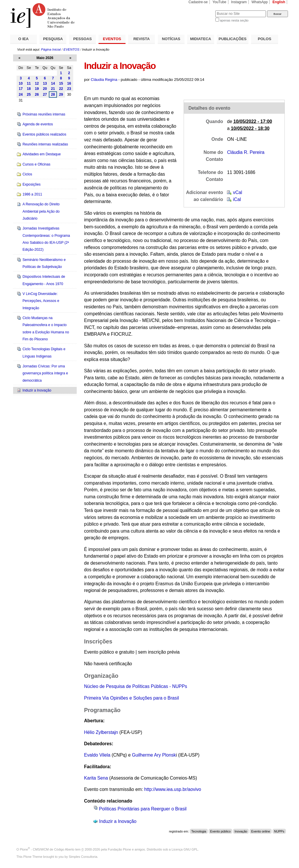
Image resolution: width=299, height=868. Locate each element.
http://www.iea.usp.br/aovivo (173, 789)
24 (21, 95)
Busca (201, 10)
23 (69, 89)
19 (37, 89)
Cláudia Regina (104, 80)
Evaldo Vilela (97, 755)
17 (21, 89)
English (279, 2)
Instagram (239, 2)
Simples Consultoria (83, 857)
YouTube (219, 2)
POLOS (264, 39)
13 (45, 83)
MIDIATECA (200, 39)
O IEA (24, 39)
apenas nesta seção (234, 20)
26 (37, 95)
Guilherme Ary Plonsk (154, 755)
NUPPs (279, 831)
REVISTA (142, 39)
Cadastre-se (198, 2)
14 (53, 83)
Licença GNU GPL (185, 849)
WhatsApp (259, 2)
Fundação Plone (119, 849)
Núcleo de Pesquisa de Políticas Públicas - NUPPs (136, 686)
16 (69, 83)
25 (29, 95)
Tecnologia (199, 831)
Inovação (241, 831)
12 (37, 83)
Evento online (261, 831)
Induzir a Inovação (118, 821)
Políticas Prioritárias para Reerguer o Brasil (143, 809)
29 (61, 95)
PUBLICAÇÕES (232, 39)
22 (61, 89)
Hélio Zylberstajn (101, 732)
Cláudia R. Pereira (246, 152)
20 (45, 89)
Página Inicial (51, 49)
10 (21, 83)
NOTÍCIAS (171, 39)
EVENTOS (112, 39)
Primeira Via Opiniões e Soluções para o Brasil (131, 698)
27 (45, 95)
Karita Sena (96, 778)
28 (53, 95)
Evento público (220, 831)
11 (29, 83)
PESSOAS (83, 39)
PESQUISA (53, 39)
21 (53, 89)
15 (61, 83)
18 (29, 89)
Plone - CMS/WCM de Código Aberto (47, 849)
